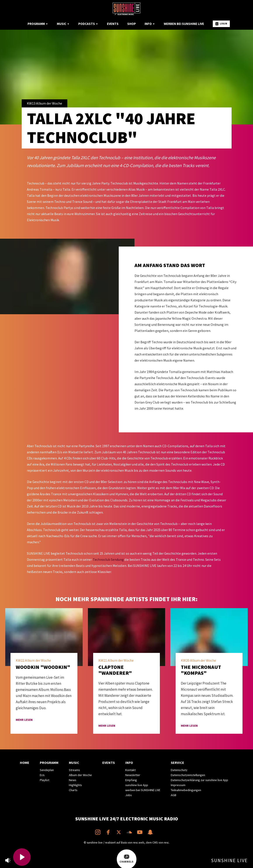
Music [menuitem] (63, 24)
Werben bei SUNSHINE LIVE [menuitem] (184, 24)
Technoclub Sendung (108, 559)
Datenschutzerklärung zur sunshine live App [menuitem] (199, 780)
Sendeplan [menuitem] (47, 770)
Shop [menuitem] (132, 24)
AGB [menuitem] (174, 795)
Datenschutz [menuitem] (179, 770)
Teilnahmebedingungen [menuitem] (186, 790)
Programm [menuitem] (38, 24)
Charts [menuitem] (73, 790)
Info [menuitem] (150, 24)
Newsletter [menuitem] (133, 775)
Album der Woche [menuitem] (80, 775)
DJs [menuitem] (42, 775)
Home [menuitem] (25, 763)
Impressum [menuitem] (178, 785)
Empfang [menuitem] (131, 780)
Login (221, 24)
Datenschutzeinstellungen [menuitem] (188, 775)
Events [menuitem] (113, 24)
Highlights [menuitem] (75, 785)
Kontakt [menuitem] (130, 770)
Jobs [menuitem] (129, 795)
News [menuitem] (73, 780)
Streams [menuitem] (74, 770)
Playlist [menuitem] (44, 780)
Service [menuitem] (177, 763)
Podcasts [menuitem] (88, 24)
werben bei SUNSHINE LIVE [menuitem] (143, 790)
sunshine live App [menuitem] (137, 785)
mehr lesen (24, 720)
